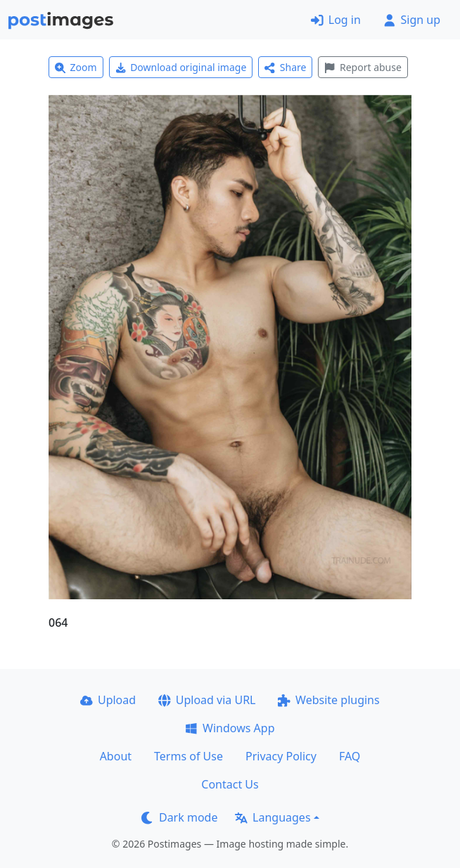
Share (285, 67)
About (116, 756)
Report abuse (363, 67)
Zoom (76, 67)
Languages (273, 817)
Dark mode (179, 817)
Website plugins (328, 700)
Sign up (412, 20)
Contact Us (230, 784)
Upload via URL (207, 700)
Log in (336, 20)
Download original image (181, 67)
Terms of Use (189, 756)
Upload (108, 700)
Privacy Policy (281, 756)
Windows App (230, 728)
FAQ (350, 756)
